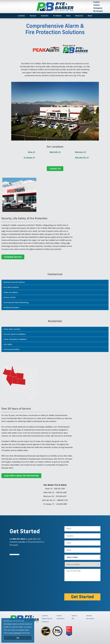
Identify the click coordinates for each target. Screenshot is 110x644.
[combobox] (82, 564)
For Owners (57, 16)
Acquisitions (61, 619)
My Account (98, 11)
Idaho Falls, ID (55, 152)
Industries (45, 16)
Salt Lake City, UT (82, 158)
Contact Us (55, 169)
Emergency (98, 8)
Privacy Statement (15, 633)
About (90, 16)
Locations (21, 16)
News (68, 16)
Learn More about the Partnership (21, 476)
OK (18, 638)
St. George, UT (29, 158)
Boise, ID (32, 152)
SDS (73, 619)
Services (33, 16)
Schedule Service (13, 257)
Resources (79, 16)
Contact (97, 5)
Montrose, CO (80, 152)
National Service (47, 619)
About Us (74, 616)
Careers (97, 2)
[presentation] (79, 588)
